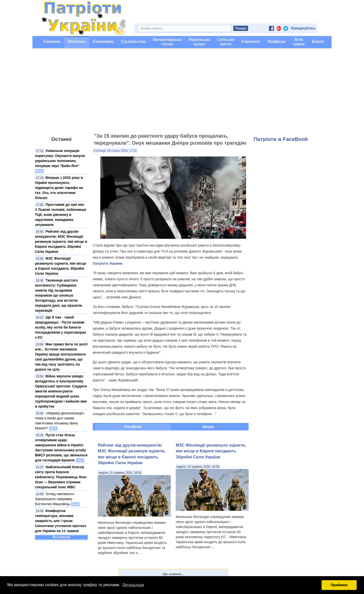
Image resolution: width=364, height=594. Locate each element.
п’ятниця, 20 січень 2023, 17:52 (115, 151)
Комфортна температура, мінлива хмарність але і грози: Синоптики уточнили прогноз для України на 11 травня (61, 521)
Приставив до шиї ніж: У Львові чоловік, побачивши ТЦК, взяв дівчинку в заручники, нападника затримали (61, 215)
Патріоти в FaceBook (281, 139)
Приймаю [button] (339, 585)
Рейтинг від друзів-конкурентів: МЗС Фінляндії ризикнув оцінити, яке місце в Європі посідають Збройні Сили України (61, 242)
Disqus (209, 427)
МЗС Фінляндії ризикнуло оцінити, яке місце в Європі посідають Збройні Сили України (211, 451)
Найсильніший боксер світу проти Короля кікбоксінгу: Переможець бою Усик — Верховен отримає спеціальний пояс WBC (61, 477)
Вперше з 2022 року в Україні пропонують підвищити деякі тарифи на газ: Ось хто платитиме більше (59, 188)
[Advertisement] (182, 93)
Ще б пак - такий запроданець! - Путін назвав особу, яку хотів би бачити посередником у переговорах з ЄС (61, 327)
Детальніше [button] (133, 585)
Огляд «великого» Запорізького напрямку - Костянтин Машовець (55, 499)
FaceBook (133, 427)
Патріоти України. (108, 263)
